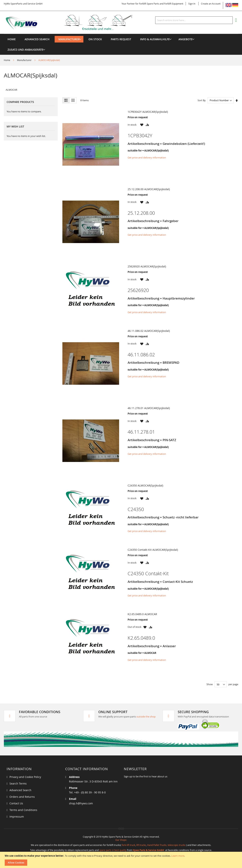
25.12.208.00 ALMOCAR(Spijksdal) (149, 189)
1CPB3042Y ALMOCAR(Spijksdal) (148, 112)
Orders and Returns (22, 797)
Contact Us (16, 803)
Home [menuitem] (12, 39)
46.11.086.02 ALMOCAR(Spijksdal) (149, 331)
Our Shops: (121, 840)
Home (7, 60)
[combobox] (194, 20)
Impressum (17, 817)
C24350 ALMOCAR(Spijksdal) (145, 485)
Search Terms (18, 783)
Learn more (178, 856)
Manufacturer (25, 60)
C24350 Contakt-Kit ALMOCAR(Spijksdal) (153, 550)
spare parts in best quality (113, 850)
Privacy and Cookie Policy (25, 777)
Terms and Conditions (23, 810)
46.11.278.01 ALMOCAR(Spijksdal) (149, 408)
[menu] (121, 34)
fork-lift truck (128, 845)
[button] (142, 125)
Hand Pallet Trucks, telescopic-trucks (166, 845)
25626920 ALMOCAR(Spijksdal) (147, 266)
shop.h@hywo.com (81, 803)
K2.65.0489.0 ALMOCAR (142, 614)
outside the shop (146, 717)
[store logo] (74, 22)
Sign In (192, 4)
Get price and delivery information (147, 158)
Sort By (202, 100)
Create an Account (211, 4)
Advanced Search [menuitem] (37, 39)
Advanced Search (20, 790)
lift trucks (141, 845)
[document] (121, 860)
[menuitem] (69, 39)
